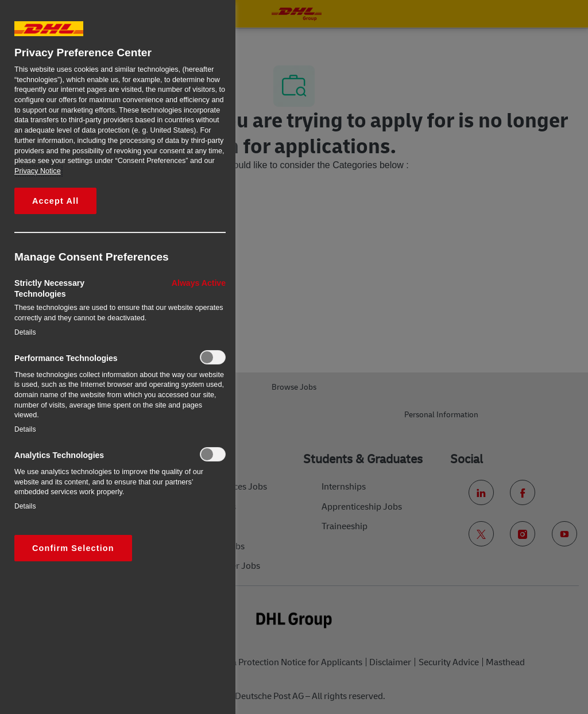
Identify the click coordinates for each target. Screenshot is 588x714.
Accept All (55, 201)
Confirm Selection (73, 548)
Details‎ (25, 332)
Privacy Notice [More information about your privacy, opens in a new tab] (38, 171)
